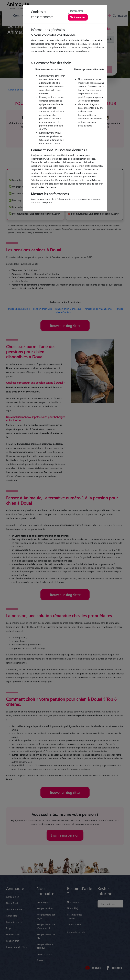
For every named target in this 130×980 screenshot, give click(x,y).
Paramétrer (77, 11)
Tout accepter (78, 17)
